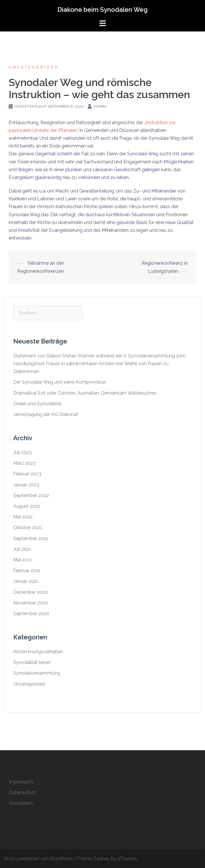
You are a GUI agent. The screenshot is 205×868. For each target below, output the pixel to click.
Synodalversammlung (37, 673)
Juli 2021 (22, 549)
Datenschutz (23, 793)
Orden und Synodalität (37, 404)
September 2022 (31, 495)
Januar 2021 (26, 581)
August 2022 (27, 506)
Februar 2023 (27, 474)
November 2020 (31, 603)
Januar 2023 (26, 485)
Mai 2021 (23, 560)
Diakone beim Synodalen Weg (102, 10)
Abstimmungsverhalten (38, 652)
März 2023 (25, 463)
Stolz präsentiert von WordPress (39, 859)
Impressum (21, 782)
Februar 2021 (27, 571)
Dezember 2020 (31, 592)
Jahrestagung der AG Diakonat (46, 414)
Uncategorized (34, 67)
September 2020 (31, 614)
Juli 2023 (22, 452)
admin (100, 106)
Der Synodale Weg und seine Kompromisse (59, 382)
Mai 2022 (23, 517)
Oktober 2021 (28, 528)
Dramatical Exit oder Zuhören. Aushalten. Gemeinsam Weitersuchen (85, 393)
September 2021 (31, 538)
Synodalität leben (32, 662)
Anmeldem (21, 803)
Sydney (102, 859)
